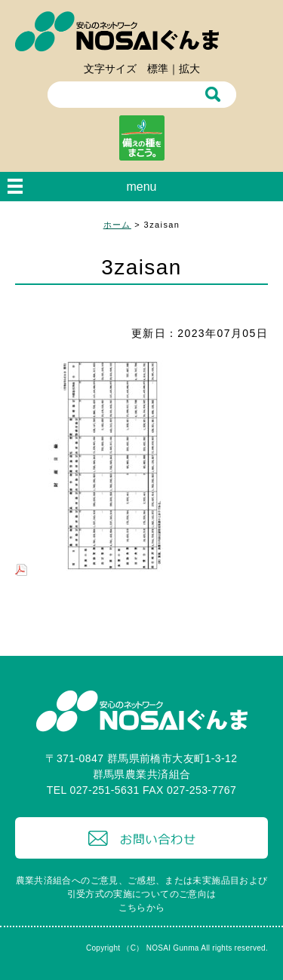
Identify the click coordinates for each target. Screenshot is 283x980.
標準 (158, 69)
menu (141, 187)
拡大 (189, 69)
